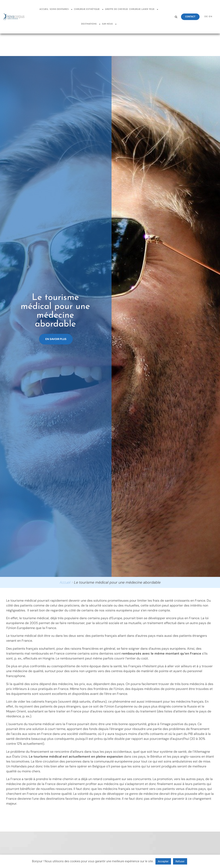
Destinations (91, 24)
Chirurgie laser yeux (144, 9)
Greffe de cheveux (116, 9)
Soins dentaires (61, 9)
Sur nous (109, 24)
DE (206, 17)
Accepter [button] (163, 861)
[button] (176, 17)
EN (211, 17)
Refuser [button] (180, 861)
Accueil (44, 9)
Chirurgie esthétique (89, 9)
